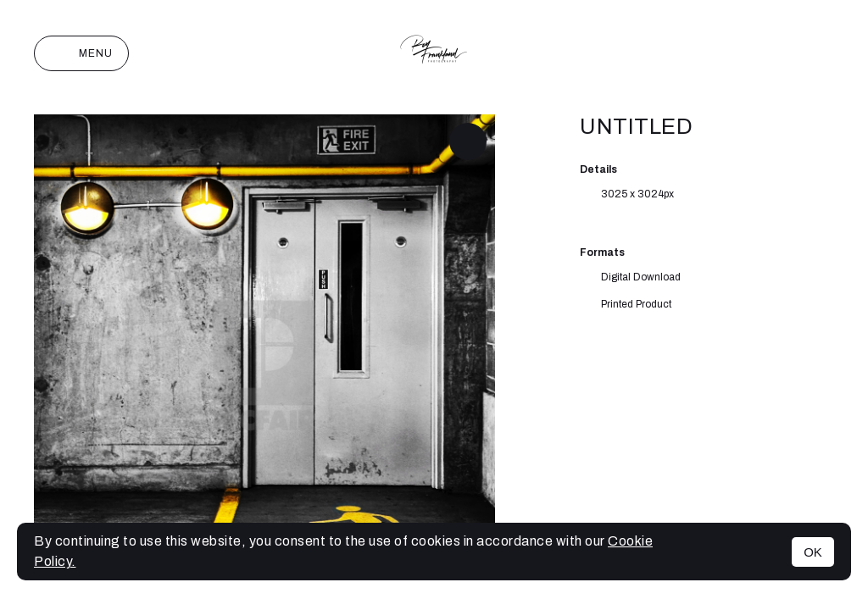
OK (813, 552)
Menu (81, 53)
